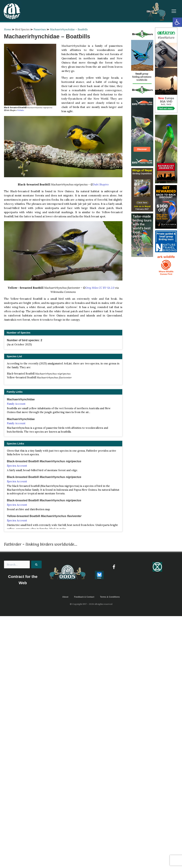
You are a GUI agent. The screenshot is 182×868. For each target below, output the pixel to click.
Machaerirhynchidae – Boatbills (69, 29)
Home (7, 29)
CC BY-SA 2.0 (107, 288)
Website (21, 110)
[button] (177, 22)
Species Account (17, 466)
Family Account (16, 404)
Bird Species (22, 29)
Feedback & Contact (84, 597)
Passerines (40, 29)
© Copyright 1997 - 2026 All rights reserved (91, 604)
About (65, 597)
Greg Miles (92, 288)
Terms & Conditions (110, 597)
